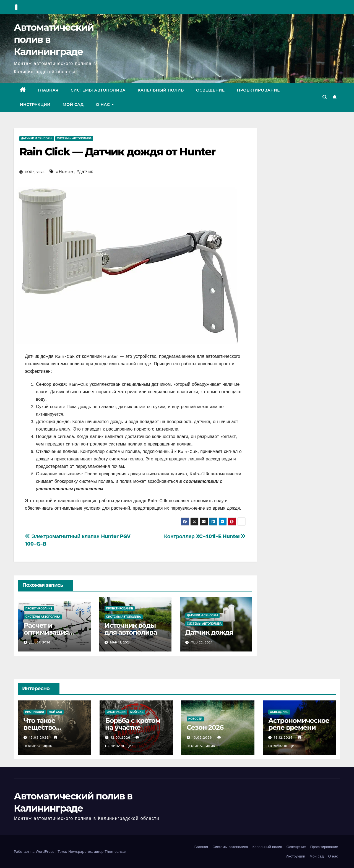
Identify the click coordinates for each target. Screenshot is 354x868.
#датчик (85, 172)
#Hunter (65, 172)
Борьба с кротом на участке (133, 724)
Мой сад (73, 105)
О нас (104, 105)
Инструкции (35, 105)
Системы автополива (98, 90)
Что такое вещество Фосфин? (40, 727)
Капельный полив (161, 90)
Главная (48, 90)
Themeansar (115, 852)
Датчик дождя (209, 632)
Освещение (210, 90)
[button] (325, 97)
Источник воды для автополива (131, 629)
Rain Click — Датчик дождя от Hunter (117, 152)
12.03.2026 (121, 737)
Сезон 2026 (205, 727)
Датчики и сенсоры (37, 138)
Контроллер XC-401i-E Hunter (205, 536)
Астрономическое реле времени (299, 724)
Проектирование (258, 90)
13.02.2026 (203, 737)
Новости (195, 719)
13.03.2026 (40, 737)
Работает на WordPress (35, 852)
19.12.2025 (284, 737)
